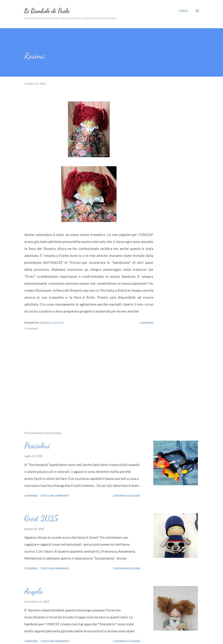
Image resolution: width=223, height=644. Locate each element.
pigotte (58, 323)
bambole (45, 323)
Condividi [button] (147, 323)
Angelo (34, 591)
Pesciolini (37, 446)
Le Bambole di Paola (47, 11)
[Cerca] (183, 11)
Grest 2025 (41, 518)
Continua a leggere (126, 496)
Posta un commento (55, 496)
